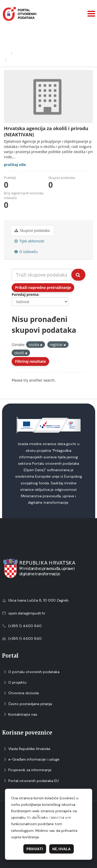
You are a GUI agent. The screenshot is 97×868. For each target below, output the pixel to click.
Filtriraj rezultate (30, 361)
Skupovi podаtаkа (32, 230)
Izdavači (24, 53)
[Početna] (6, 53)
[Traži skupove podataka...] (42, 275)
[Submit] (78, 275)
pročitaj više (15, 165)
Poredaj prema (25, 294)
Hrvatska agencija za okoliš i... (44, 60)
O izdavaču (26, 252)
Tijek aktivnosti (29, 241)
